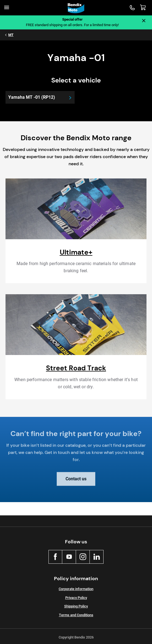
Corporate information (76, 589)
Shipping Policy (76, 606)
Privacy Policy (76, 598)
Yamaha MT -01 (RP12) (32, 97)
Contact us (76, 481)
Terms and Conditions (76, 615)
